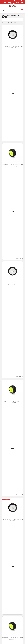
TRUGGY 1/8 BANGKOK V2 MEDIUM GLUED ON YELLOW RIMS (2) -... (12, 638)
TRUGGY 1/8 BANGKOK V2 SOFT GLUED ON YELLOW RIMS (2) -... (12, 402)
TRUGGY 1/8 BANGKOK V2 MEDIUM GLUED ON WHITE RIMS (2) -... (12, 520)
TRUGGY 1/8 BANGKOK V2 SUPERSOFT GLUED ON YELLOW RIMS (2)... (12, 165)
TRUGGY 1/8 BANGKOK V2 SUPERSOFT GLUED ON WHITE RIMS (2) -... (12, 47)
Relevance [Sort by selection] (12, 20)
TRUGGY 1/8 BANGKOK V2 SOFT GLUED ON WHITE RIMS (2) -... (12, 284)
